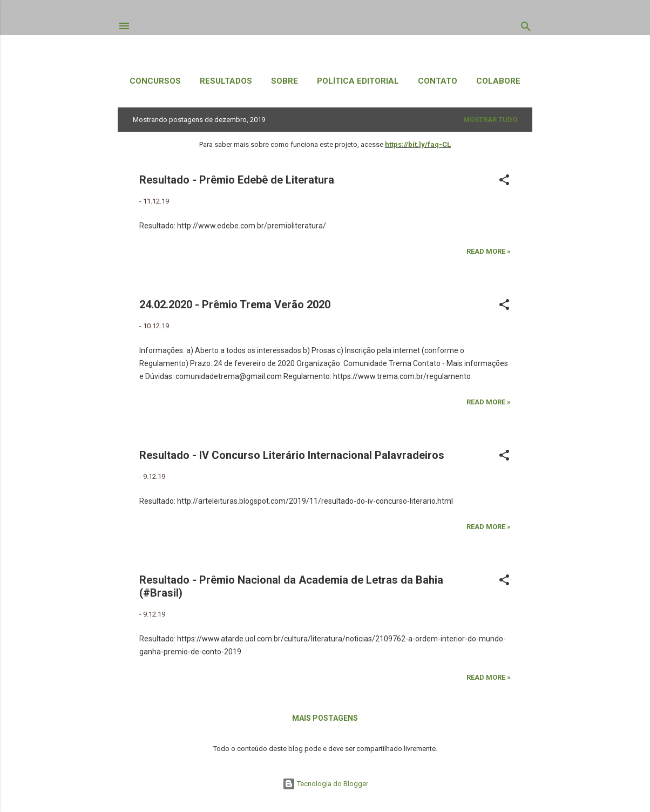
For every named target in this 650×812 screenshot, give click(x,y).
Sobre (285, 81)
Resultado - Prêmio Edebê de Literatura (237, 180)
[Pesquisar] (526, 29)
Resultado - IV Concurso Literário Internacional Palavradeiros (292, 455)
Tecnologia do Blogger (325, 784)
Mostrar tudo (490, 120)
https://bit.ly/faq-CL (418, 144)
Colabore (498, 81)
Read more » (489, 251)
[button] (504, 182)
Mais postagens (325, 718)
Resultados (226, 81)
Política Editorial (358, 81)
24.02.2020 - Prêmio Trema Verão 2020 (235, 304)
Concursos (155, 81)
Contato (438, 81)
